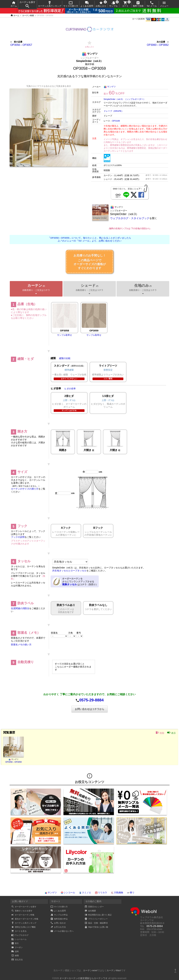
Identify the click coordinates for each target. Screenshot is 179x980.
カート (125, 4)
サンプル (113, 4)
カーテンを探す (27, 5)
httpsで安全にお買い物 (96, 927)
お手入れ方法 (58, 927)
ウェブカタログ (20, 935)
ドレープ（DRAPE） (114, 111)
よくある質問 (87, 4)
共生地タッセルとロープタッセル (69, 571)
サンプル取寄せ (65, 335)
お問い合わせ (58, 923)
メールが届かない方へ (62, 931)
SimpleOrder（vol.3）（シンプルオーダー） (125, 99)
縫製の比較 (65, 358)
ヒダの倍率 (70, 389)
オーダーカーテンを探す (24, 907)
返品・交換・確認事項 (96, 923)
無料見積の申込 (59, 919)
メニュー (164, 4)
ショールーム (19, 939)
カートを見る (19, 931)
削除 (160, 733)
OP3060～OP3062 (158, 45)
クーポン (17, 947)
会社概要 (90, 911)
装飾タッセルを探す (22, 911)
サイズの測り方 (71, 4)
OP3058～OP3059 (13, 762)
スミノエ (85, 893)
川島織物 (117, 893)
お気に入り (101, 4)
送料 (15, 951)
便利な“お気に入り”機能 (23, 927)
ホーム (14, 4)
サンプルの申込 (59, 915)
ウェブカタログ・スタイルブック (130, 218)
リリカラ (101, 893)
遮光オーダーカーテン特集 (25, 919)
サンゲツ (110, 87)
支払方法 (17, 960)
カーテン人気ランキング (50, 4)
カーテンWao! (114, 970)
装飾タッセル (70, 584)
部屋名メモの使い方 (21, 645)
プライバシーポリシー (96, 919)
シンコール (68, 893)
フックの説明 (18, 537)
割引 (15, 943)
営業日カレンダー (94, 907)
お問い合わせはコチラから (90, 709)
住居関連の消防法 (20, 608)
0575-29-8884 (91, 700)
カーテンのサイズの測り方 (25, 489)
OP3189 (116, 121)
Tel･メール (152, 4)
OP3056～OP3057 (21, 45)
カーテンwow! (90, 970)
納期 (15, 956)
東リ (131, 893)
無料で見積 (138, 4)
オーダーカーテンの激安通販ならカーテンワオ (84, 978)
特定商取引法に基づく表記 (98, 915)
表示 (171, 733)
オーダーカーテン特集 (23, 915)
